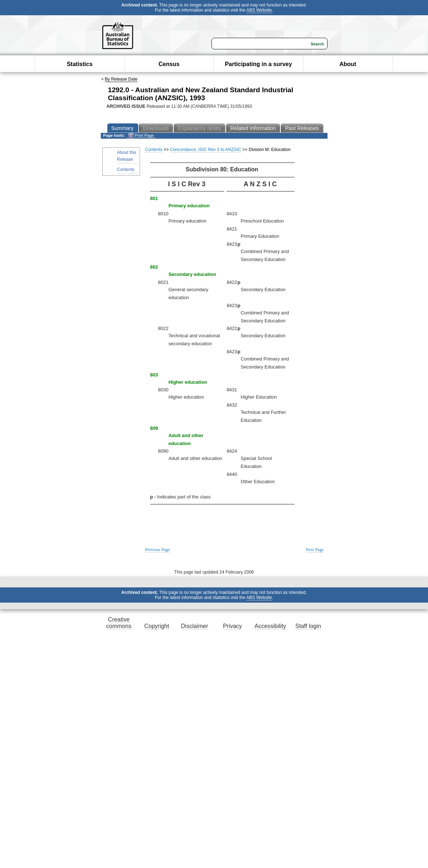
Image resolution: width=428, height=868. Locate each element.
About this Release (127, 156)
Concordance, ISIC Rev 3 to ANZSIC (206, 150)
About (348, 64)
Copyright (157, 626)
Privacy (232, 626)
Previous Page (157, 550)
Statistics (80, 64)
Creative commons (119, 623)
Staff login (308, 626)
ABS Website (259, 10)
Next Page (315, 550)
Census (169, 64)
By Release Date (121, 79)
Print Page (141, 136)
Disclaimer (195, 626)
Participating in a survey (258, 64)
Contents (126, 170)
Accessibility (270, 626)
